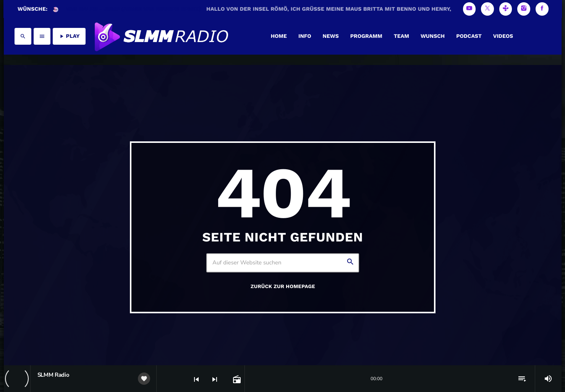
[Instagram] (524, 9)
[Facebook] (542, 9)
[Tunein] (506, 9)
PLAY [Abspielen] (69, 36)
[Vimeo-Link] (161, 36)
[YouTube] (469, 9)
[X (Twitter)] (487, 9)
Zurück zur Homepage (283, 287)
